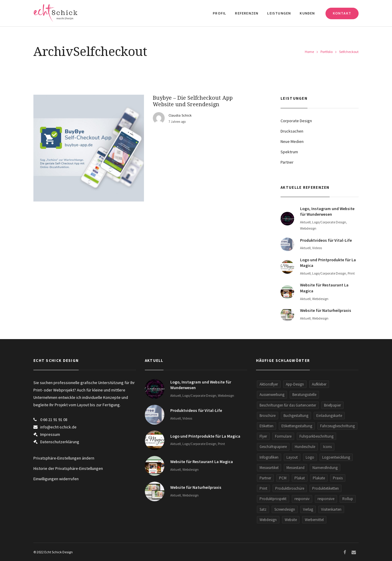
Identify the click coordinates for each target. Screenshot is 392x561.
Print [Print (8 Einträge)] (263, 488)
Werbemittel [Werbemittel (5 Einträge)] (314, 520)
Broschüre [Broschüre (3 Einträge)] (268, 416)
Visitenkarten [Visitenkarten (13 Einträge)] (331, 509)
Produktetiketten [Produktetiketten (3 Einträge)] (325, 488)
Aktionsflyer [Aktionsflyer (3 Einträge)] (269, 384)
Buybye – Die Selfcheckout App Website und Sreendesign (193, 101)
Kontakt (342, 13)
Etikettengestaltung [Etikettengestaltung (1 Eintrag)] (297, 426)
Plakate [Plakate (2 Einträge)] (319, 478)
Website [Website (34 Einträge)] (291, 520)
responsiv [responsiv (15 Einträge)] (302, 499)
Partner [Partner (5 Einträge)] (265, 478)
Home (309, 52)
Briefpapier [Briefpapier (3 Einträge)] (332, 405)
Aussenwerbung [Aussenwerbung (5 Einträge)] (272, 395)
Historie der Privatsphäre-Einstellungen (68, 468)
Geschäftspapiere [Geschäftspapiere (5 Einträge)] (273, 447)
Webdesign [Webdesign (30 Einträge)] (268, 520)
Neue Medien (292, 141)
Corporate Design (296, 121)
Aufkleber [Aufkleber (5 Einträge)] (319, 384)
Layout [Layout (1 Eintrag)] (292, 457)
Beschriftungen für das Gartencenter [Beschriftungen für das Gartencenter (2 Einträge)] (288, 405)
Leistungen (279, 13)
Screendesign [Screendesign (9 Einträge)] (285, 509)
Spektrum (289, 152)
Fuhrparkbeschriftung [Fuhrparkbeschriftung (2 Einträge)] (316, 436)
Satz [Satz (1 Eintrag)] (263, 509)
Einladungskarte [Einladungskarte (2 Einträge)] (329, 416)
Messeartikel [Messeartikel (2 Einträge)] (269, 468)
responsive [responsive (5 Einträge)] (326, 499)
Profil (220, 13)
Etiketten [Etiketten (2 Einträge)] (267, 426)
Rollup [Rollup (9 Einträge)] (348, 499)
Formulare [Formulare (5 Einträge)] (283, 436)
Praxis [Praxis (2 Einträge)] (338, 478)
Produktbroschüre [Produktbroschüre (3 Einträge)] (290, 488)
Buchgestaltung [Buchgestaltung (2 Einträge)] (296, 416)
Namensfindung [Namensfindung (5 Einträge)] (325, 468)
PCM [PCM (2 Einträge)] (283, 478)
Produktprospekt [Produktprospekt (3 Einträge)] (273, 499)
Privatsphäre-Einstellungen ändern (64, 458)
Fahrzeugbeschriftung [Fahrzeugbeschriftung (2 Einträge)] (337, 426)
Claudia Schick (180, 115)
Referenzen (247, 13)
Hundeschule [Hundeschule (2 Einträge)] (305, 447)
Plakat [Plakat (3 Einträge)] (300, 478)
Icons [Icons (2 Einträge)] (327, 447)
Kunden (307, 13)
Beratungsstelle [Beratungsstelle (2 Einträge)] (304, 395)
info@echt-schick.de (58, 427)
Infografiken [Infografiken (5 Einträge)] (269, 457)
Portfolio (327, 52)
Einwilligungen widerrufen (56, 479)
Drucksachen (292, 131)
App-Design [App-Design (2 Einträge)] (295, 384)
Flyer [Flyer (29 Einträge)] (263, 436)
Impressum (50, 434)
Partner (287, 162)
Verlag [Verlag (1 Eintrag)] (308, 509)
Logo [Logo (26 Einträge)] (310, 457)
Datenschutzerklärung (60, 442)
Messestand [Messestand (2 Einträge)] (295, 468)
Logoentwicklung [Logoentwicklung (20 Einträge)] (336, 457)
